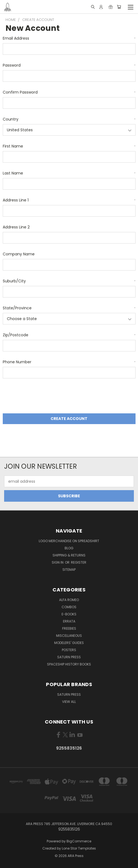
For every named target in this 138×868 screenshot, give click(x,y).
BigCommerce (79, 841)
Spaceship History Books (69, 664)
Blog (69, 548)
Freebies (69, 628)
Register (79, 562)
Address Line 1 (69, 200)
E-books (69, 614)
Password (69, 65)
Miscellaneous (69, 636)
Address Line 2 (16, 227)
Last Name (69, 173)
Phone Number (69, 362)
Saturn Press (69, 657)
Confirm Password (69, 92)
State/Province (69, 308)
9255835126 (69, 748)
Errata (69, 621)
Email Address (69, 38)
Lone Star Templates (79, 848)
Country (69, 119)
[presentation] (45, 397)
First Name (69, 146)
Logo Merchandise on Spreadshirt (69, 541)
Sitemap (69, 570)
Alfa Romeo (69, 600)
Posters (69, 650)
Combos (69, 607)
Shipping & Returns (69, 555)
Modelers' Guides (69, 643)
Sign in (58, 562)
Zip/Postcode (69, 335)
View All (69, 702)
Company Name (19, 254)
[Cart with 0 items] (119, 7)
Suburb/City (69, 281)
